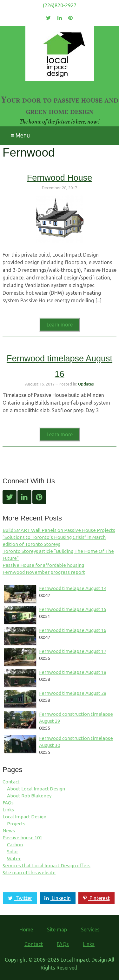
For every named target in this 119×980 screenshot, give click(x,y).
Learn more (60, 325)
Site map (57, 930)
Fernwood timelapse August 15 (73, 609)
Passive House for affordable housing (43, 565)
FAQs (8, 803)
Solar (13, 852)
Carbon (15, 845)
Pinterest (96, 898)
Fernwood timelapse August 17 (73, 651)
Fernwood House (60, 178)
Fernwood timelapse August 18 (73, 672)
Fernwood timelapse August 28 (73, 693)
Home (26, 930)
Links (8, 810)
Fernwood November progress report (44, 572)
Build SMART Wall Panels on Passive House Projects (59, 530)
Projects (16, 824)
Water (14, 859)
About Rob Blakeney (29, 796)
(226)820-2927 (60, 5)
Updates (86, 384)
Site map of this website (29, 873)
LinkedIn (57, 898)
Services (90, 930)
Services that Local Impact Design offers (46, 866)
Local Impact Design (24, 817)
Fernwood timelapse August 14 (73, 588)
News (9, 831)
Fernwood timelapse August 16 (73, 630)
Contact (11, 782)
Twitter (19, 898)
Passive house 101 (22, 838)
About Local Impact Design (36, 789)
